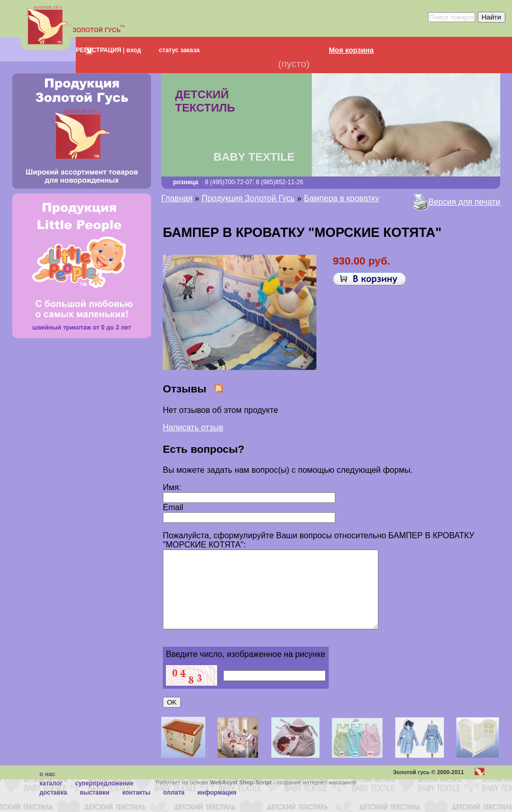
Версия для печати (464, 202)
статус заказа (179, 50)
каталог (51, 799)
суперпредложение (104, 799)
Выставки (95, 808)
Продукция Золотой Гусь (248, 198)
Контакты (136, 808)
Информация (217, 808)
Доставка (53, 808)
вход (133, 50)
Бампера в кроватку (341, 198)
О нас (47, 789)
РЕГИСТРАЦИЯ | (100, 50)
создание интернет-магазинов (316, 798)
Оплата (174, 808)
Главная (177, 198)
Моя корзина (351, 50)
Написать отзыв (193, 427)
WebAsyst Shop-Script (241, 798)
